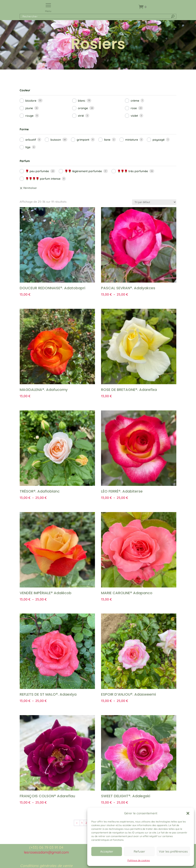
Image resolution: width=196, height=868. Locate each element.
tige (28, 147)
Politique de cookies (139, 860)
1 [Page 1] (82, 823)
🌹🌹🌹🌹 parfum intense (43, 179)
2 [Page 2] (86, 823)
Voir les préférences (173, 851)
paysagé (159, 140)
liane (107, 140)
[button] (188, 813)
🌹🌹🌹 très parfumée (133, 171)
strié (81, 116)
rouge (29, 116)
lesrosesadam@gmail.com (46, 852)
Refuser (139, 851)
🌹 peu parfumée (37, 171)
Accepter (107, 851)
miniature (132, 140)
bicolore (31, 101)
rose (134, 108)
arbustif (31, 140)
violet (134, 116)
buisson (56, 140)
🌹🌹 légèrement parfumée (83, 171)
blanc (82, 101)
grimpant (83, 140)
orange (83, 108)
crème (135, 101)
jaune (29, 108)
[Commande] (154, 202)
